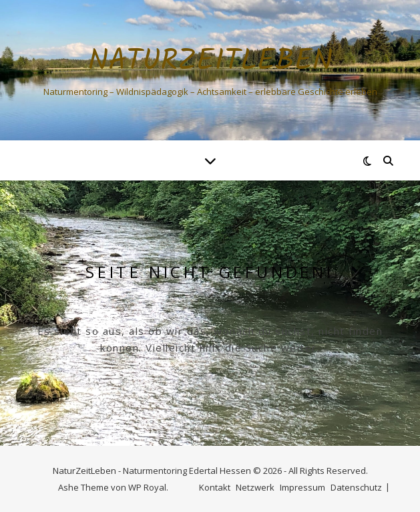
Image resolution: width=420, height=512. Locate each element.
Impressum (302, 487)
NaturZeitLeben (210, 62)
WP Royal (147, 487)
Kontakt (215, 487)
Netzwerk (255, 487)
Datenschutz (356, 487)
